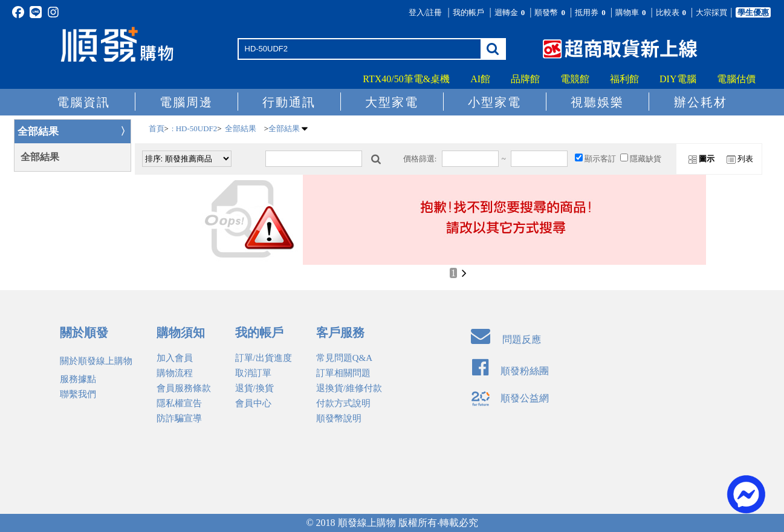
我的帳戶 (468, 12)
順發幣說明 (339, 418)
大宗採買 (711, 12)
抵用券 (591, 12)
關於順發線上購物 (96, 361)
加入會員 (175, 358)
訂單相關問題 (343, 373)
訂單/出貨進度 (264, 358)
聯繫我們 (78, 394)
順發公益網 (510, 398)
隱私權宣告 (179, 403)
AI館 (480, 79)
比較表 (672, 12)
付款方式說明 (343, 403)
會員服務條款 (184, 388)
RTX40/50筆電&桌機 (406, 79)
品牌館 (525, 79)
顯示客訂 (600, 159)
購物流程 (175, 373)
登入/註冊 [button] (426, 12)
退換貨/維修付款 (349, 388)
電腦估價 (736, 79)
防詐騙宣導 (179, 418)
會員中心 (253, 403)
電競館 (575, 79)
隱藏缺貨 (646, 159)
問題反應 (506, 339)
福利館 (624, 79)
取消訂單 (253, 373)
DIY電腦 (678, 79)
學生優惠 (753, 12)
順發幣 (551, 12)
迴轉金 (511, 12)
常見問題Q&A (344, 358)
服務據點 (78, 379)
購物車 (632, 12)
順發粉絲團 (510, 371)
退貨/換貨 (254, 388)
